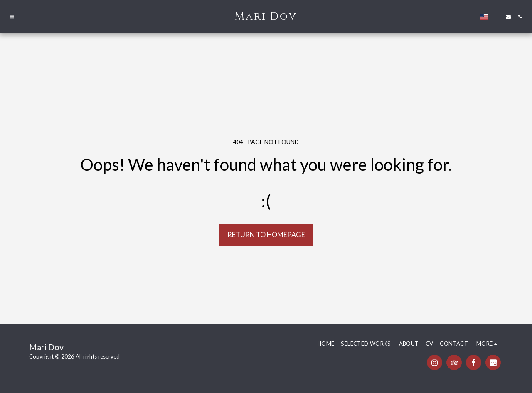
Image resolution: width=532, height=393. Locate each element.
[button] (12, 17)
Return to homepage (266, 235)
